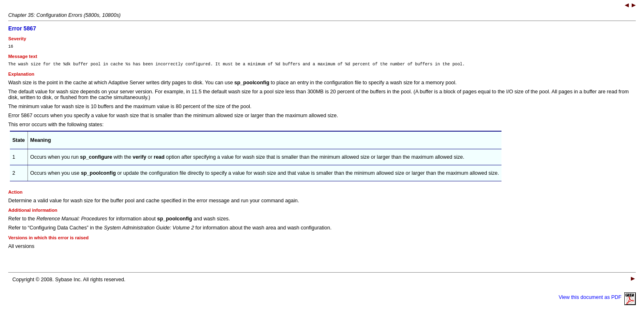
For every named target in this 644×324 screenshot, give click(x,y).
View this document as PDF (597, 300)
